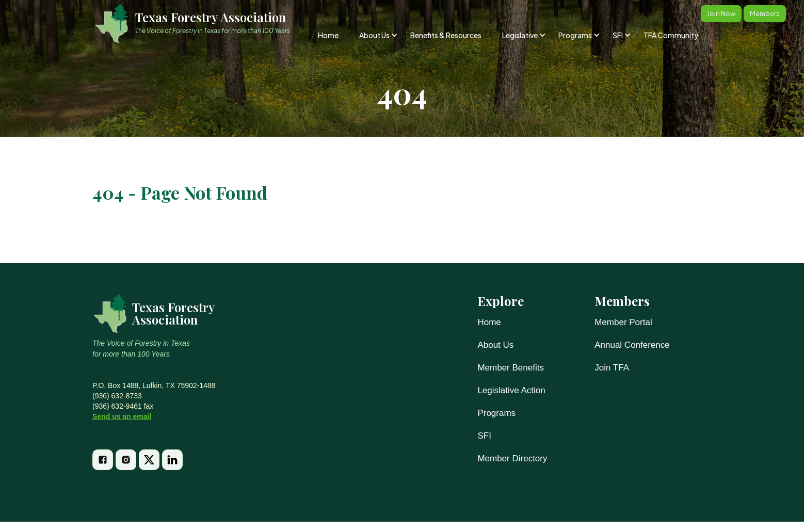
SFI (484, 436)
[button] (377, 35)
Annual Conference (632, 345)
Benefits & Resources (446, 35)
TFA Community (671, 35)
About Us (495, 345)
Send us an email (122, 416)
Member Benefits (511, 368)
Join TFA (612, 368)
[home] (197, 23)
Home (328, 35)
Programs (496, 413)
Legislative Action (511, 390)
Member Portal (623, 322)
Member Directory (512, 458)
